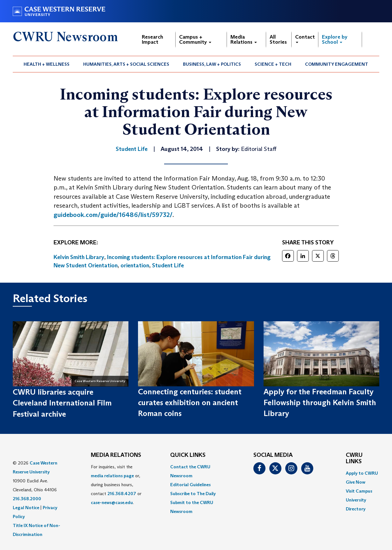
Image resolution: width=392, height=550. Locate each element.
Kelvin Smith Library (79, 257)
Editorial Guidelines (190, 485)
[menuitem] (47, 64)
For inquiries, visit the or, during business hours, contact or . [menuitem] (116, 485)
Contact (305, 38)
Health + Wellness (47, 64)
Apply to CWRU (362, 473)
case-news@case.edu (112, 502)
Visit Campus (359, 491)
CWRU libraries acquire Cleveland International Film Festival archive (62, 403)
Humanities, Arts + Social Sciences (126, 64)
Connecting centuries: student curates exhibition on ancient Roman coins (190, 403)
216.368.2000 (27, 499)
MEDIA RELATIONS (116, 455)
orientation (135, 265)
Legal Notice (26, 508)
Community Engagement (337, 64)
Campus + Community (195, 39)
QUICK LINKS (188, 455)
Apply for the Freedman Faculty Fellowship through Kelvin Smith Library (320, 403)
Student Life (168, 265)
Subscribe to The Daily (193, 494)
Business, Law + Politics (212, 64)
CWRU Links (354, 458)
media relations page (112, 476)
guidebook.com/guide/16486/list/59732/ (113, 215)
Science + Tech (273, 64)
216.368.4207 (122, 494)
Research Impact (152, 39)
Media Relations (244, 39)
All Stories (278, 39)
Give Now (356, 482)
